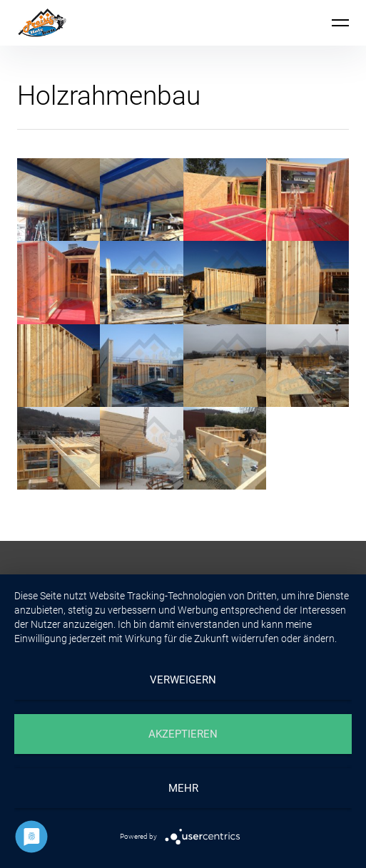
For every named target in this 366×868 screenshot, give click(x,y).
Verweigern (183, 680)
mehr (183, 788)
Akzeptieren (183, 734)
